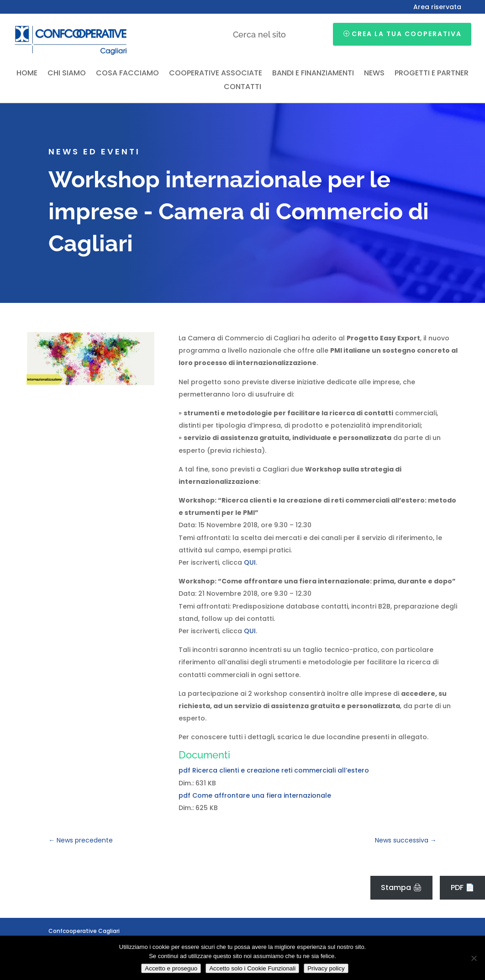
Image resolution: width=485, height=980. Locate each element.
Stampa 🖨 (401, 887)
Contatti (242, 88)
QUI (250, 562)
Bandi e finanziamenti (313, 74)
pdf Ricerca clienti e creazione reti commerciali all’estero (274, 770)
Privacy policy (326, 968)
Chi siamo (67, 74)
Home (27, 74)
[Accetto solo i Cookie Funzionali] (474, 958)
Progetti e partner (432, 74)
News (374, 74)
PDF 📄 (463, 887)
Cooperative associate (216, 74)
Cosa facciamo (127, 74)
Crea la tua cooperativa (407, 34)
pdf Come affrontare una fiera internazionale (255, 795)
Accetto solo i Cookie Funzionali (252, 968)
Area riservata (437, 8)
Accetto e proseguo (171, 968)
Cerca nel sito (259, 34)
